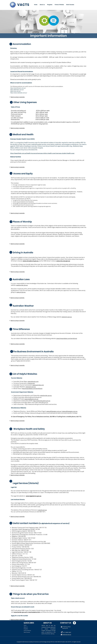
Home (25, 625)
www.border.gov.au (22, 285)
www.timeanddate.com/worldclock (67, 338)
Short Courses (27, 632)
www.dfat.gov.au (43, 403)
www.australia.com (38, 385)
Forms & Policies (27, 631)
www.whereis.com (33, 382)
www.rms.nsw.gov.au (63, 261)
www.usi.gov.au (21, 292)
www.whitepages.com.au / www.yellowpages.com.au (62, 411)
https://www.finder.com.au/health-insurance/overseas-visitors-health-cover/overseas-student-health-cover (42, 153)
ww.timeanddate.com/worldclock (32, 389)
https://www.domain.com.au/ (18, 88)
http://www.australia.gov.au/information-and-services (41, 404)
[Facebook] (74, 623)
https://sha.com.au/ (15, 91)
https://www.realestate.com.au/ (19, 93)
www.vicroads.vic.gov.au (31, 261)
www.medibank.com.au (31, 399)
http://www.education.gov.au (42, 401)
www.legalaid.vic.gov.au (34, 496)
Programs (26, 629)
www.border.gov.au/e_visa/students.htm (27, 612)
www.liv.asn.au (42, 510)
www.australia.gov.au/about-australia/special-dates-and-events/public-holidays (54, 413)
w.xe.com (32, 383)
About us (26, 627)
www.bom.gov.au (67, 317)
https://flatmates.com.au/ (17, 90)
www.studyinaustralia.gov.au (33, 397)
